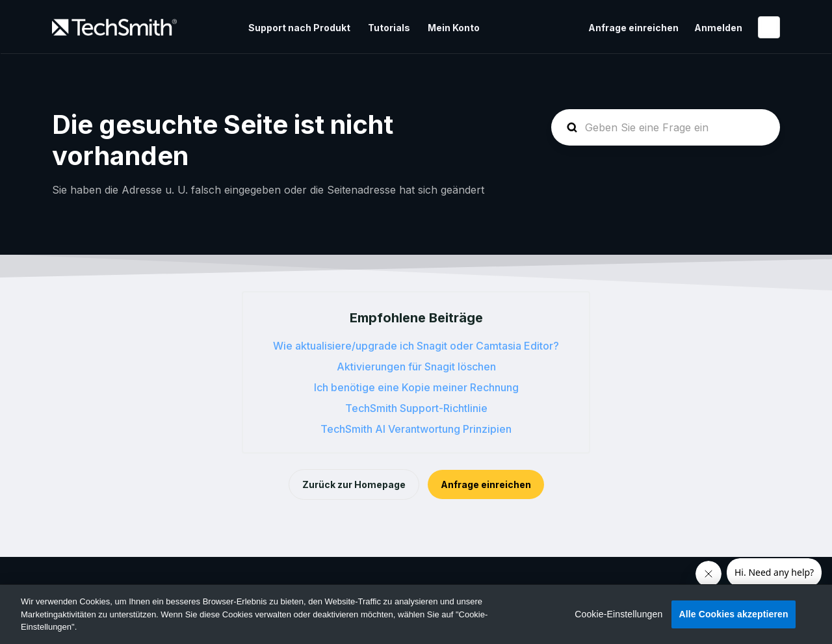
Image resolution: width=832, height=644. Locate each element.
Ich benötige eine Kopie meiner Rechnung (416, 387)
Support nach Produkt (299, 28)
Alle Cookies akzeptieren (733, 614)
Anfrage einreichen (633, 28)
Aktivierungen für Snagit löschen (416, 367)
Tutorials (389, 28)
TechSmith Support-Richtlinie (416, 408)
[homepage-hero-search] (666, 127)
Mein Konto (454, 28)
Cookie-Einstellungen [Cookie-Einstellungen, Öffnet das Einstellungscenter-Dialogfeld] (618, 614)
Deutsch (769, 27)
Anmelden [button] (718, 28)
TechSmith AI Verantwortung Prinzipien (416, 429)
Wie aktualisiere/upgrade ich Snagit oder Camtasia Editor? (416, 346)
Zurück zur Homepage (354, 484)
